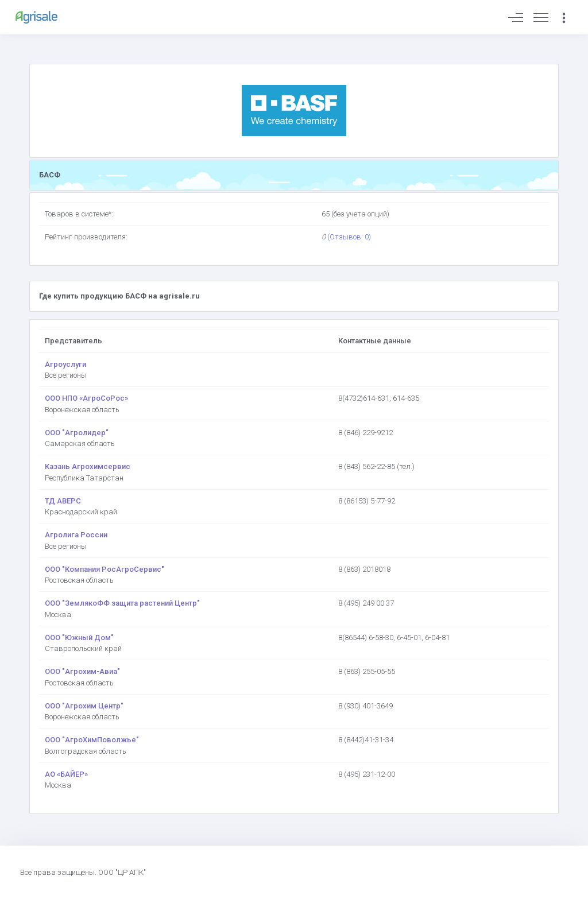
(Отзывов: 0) (349, 237)
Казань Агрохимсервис (88, 466)
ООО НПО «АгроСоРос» (86, 398)
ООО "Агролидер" (77, 433)
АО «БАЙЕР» (66, 774)
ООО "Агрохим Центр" (84, 706)
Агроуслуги (65, 364)
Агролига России (76, 535)
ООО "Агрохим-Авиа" (82, 671)
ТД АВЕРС (63, 501)
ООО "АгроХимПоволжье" (92, 740)
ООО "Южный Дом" (79, 638)
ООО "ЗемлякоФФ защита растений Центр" (122, 603)
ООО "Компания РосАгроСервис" (105, 569)
